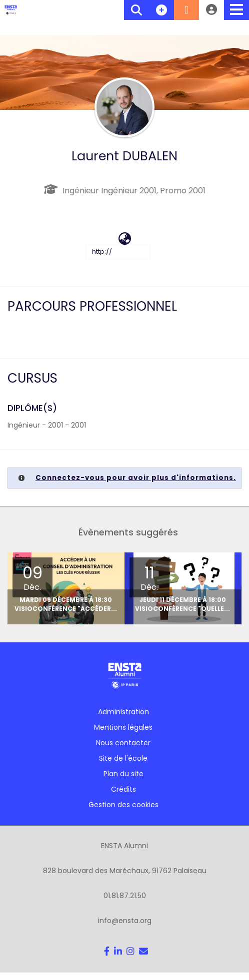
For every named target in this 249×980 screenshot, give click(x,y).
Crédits (123, 787)
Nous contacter (123, 741)
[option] (169, 588)
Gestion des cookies (123, 803)
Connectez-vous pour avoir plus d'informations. (136, 478)
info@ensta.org (125, 919)
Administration (123, 710)
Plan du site (123, 772)
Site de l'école (123, 756)
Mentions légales (123, 725)
